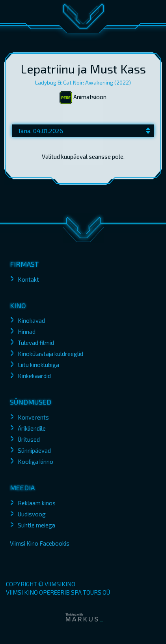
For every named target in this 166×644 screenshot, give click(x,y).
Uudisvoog (32, 514)
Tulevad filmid (36, 343)
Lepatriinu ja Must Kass (83, 69)
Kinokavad (31, 320)
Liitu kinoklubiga (38, 365)
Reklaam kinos (37, 503)
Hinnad (27, 331)
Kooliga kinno (35, 461)
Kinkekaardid (34, 376)
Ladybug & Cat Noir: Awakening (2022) (83, 82)
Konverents (33, 417)
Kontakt (28, 279)
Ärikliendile (32, 428)
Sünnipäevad (34, 450)
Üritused (29, 439)
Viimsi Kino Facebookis (40, 543)
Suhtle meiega (36, 525)
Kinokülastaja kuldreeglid (50, 354)
